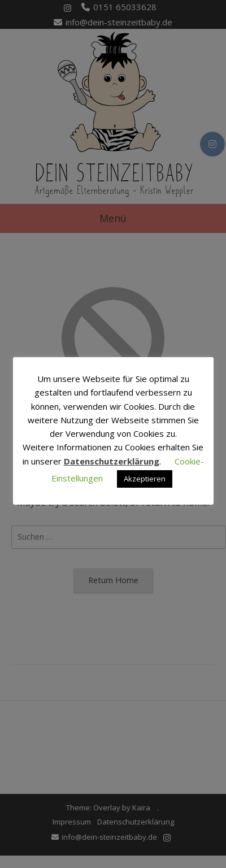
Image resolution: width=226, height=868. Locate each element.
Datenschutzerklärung (112, 461)
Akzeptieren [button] (145, 479)
